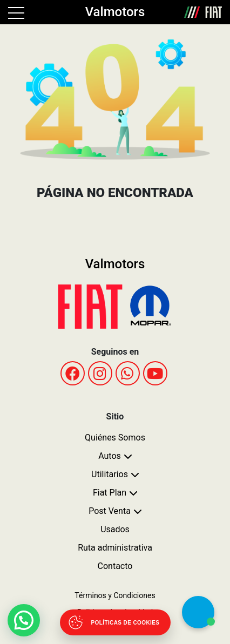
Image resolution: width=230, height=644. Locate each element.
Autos (110, 456)
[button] (24, 620)
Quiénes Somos (115, 438)
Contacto (115, 566)
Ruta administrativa (115, 548)
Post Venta (110, 511)
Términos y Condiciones (115, 595)
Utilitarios (110, 474)
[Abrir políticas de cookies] (115, 622)
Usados (115, 529)
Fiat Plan (110, 493)
